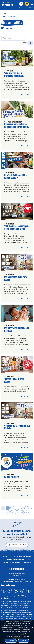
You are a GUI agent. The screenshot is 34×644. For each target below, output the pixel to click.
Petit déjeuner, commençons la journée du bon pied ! (17, 228)
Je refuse (11, 641)
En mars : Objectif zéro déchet (14, 380)
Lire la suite (25, 95)
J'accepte (24, 641)
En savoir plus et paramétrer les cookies (17, 636)
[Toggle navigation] (32, 4)
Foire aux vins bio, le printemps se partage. (14, 75)
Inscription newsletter (17, 545)
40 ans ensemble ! (12, 477)
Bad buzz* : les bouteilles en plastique (17, 329)
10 (22, 512)
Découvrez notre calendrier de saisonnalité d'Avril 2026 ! (17, 126)
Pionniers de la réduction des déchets (17, 427)
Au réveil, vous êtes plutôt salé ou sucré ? (16, 177)
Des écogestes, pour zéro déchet (15, 279)
